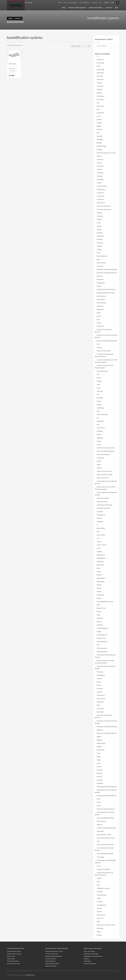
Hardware (100, 431)
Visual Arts (100, 918)
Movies (99, 598)
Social (99, 806)
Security (99, 773)
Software (100, 825)
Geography (100, 421)
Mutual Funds (101, 608)
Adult (98, 66)
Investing (100, 522)
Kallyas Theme (30, 975)
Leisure (99, 541)
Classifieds (100, 173)
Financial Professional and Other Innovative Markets (106, 361)
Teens (99, 866)
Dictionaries (101, 236)
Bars (98, 133)
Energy (99, 286)
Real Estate (100, 709)
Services (99, 777)
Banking (99, 129)
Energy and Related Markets (106, 293)
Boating (99, 149)
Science (99, 767)
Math (98, 568)
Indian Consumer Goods (105, 475)
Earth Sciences (101, 263)
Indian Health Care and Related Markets (106, 494)
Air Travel (100, 76)
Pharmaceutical (102, 648)
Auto (98, 109)
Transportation (102, 895)
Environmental (101, 303)
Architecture (101, 96)
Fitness (99, 378)
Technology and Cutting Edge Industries (105, 861)
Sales (98, 763)
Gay (98, 411)
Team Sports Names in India (106, 838)
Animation (100, 86)
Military (99, 585)
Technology (100, 857)
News (99, 615)
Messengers (101, 582)
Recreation (100, 712)
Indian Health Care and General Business (106, 482)
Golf (98, 425)
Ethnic (99, 313)
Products (100, 692)
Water (99, 922)
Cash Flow (100, 159)
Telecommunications (103, 869)
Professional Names (13, 961)
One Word (100, 618)
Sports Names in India (104, 835)
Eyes (98, 319)
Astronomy (100, 106)
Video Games (101, 915)
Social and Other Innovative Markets (105, 813)
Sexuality (100, 780)
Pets (98, 645)
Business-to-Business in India (106, 153)
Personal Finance (102, 641)
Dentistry (100, 233)
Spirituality (100, 831)
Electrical (100, 276)
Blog (100, 3)
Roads (99, 757)
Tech (98, 841)
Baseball (99, 136)
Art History (100, 99)
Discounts (100, 243)
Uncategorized (101, 905)
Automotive (101, 113)
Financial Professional (104, 351)
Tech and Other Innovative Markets (104, 849)
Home (60, 3)
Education (100, 266)
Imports (99, 468)
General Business (102, 414)
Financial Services (102, 371)
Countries (100, 216)
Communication (102, 186)
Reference (100, 730)
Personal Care (101, 638)
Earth (98, 259)
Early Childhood (102, 256)
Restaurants (101, 750)
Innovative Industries (103, 508)
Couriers (99, 219)
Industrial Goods (102, 502)
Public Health (101, 699)
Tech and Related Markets (105, 854)
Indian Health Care (103, 478)
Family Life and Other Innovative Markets (106, 336)
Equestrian (100, 306)
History (99, 441)
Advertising (100, 69)
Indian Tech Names (103, 498)
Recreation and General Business (103, 716)
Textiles (99, 878)
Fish (98, 375)
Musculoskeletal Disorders (105, 602)
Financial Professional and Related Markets (104, 367)
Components (101, 189)
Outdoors (100, 625)
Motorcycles (101, 595)
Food (98, 384)
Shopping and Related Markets (107, 796)
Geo (98, 418)
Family (99, 323)
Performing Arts (102, 635)
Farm (98, 344)
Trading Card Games (103, 888)
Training (99, 892)
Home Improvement (103, 454)
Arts (98, 103)
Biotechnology (101, 146)
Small (99, 799)
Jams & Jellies (101, 528)
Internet (99, 518)
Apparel (99, 93)
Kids (98, 532)
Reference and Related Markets (107, 733)
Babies (99, 126)
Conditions (100, 199)
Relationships (101, 743)
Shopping (100, 783)
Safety (99, 760)
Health (99, 434)
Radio (99, 705)
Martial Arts (101, 565)
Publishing (100, 702)
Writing (99, 935)
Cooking (99, 213)
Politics (99, 685)
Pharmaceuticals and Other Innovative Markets (105, 662)
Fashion (99, 347)
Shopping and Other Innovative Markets (106, 791)
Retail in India (11, 956)
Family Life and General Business (103, 331)
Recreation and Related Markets (107, 727)
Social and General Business (106, 809)
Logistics (99, 552)
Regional (100, 740)
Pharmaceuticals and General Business (105, 656)
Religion (99, 747)
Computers (100, 193)
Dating (99, 229)
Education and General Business (107, 269)
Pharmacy (100, 672)
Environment (101, 299)
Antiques (100, 89)
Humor (99, 461)
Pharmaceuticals (102, 652)
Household (100, 458)
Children (99, 169)
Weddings (100, 928)
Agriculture (100, 73)
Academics (100, 59)
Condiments (101, 196)
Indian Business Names (104, 471)
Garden (99, 404)
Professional (101, 695)
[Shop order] (80, 46)
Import (99, 464)
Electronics (100, 279)
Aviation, (100, 123)
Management (101, 558)
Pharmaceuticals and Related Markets (105, 667)
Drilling (99, 249)
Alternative (100, 79)
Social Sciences (102, 821)
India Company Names (84, 3)
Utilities (99, 908)
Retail (99, 753)
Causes (99, 163)
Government (101, 428)
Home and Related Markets (106, 451)
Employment (101, 283)
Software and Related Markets (106, 828)
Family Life (100, 326)
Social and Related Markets (105, 818)
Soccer (99, 802)
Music (99, 605)
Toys (98, 885)
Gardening (100, 408)
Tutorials (100, 902)
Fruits (99, 388)
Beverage (100, 139)
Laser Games (101, 535)
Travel (99, 898)
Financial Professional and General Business (104, 355)
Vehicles (99, 912)
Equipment (100, 309)
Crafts (99, 223)
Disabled (100, 239)
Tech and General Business (105, 845)
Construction (101, 203)
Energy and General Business (106, 289)
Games (99, 401)
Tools (98, 882)
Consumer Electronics (104, 206)
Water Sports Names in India (106, 925)
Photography (101, 675)
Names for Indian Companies (70, 3)
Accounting (100, 63)
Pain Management (103, 628)
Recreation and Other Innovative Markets (106, 722)
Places (99, 682)
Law (98, 538)
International (101, 515)
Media (99, 572)
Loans (99, 548)
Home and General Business (106, 448)
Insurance (100, 511)
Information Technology (104, 505)
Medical (99, 575)
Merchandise (101, 578)
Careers (99, 156)
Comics (99, 183)
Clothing (99, 176)
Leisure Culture (102, 545)
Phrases (99, 679)
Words (99, 932)
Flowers (99, 381)
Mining (99, 588)
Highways (100, 438)
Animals (99, 83)
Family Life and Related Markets (107, 341)
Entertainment (101, 296)
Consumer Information (104, 209)
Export (99, 316)
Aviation (99, 119)
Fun (98, 394)
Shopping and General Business (107, 787)
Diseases (100, 246)
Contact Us (94, 3)
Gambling (100, 398)
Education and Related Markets (107, 273)
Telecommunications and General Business (104, 874)
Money (99, 591)
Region (99, 737)
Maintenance (101, 555)
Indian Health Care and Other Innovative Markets (105, 488)
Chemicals (100, 166)
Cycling (99, 226)
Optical (99, 621)
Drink (98, 253)
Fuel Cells (100, 391)
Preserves (100, 689)
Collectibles (100, 179)
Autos (99, 116)
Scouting (100, 770)
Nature (99, 612)
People (99, 632)
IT (97, 525)
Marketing (100, 562)
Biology (99, 143)
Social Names (11, 959)
